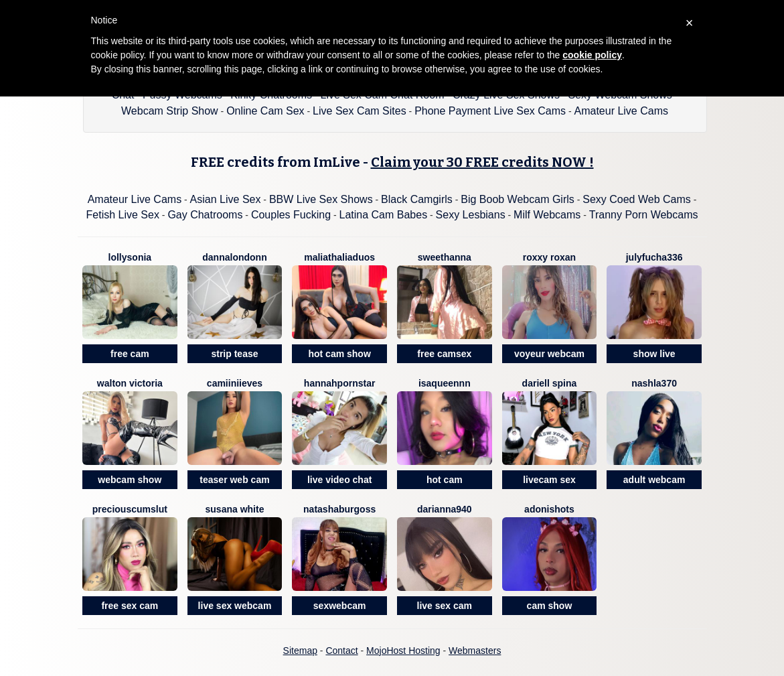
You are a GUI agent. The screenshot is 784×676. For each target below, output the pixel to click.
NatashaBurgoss (339, 509)
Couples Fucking (291, 215)
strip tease (234, 354)
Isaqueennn (445, 383)
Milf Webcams (547, 215)
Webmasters (475, 651)
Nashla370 (654, 383)
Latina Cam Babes (384, 215)
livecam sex (549, 480)
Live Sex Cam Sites (360, 111)
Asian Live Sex (226, 199)
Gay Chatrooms (205, 215)
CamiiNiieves (235, 383)
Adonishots (549, 509)
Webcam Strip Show (170, 111)
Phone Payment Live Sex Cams (490, 111)
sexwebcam (340, 606)
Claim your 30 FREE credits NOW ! (482, 162)
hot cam (445, 480)
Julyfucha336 (654, 257)
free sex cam (130, 606)
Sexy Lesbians (471, 215)
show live (654, 354)
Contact (341, 651)
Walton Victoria (130, 383)
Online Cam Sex (265, 111)
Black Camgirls (417, 199)
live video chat (339, 480)
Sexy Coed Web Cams (637, 199)
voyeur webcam (549, 354)
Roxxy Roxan (549, 257)
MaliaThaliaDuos (339, 257)
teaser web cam (234, 480)
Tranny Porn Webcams (644, 215)
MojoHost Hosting (403, 651)
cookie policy (592, 55)
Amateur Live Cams (621, 111)
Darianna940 (445, 509)
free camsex (444, 354)
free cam (130, 354)
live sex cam (445, 606)
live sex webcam (235, 606)
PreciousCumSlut (130, 509)
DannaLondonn (234, 257)
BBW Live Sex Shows (321, 199)
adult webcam (654, 480)
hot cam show (339, 354)
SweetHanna (445, 257)
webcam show (130, 480)
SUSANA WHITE (235, 509)
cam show (550, 606)
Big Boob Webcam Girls (518, 199)
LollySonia (130, 257)
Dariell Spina (550, 383)
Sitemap (300, 651)
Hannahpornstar (340, 383)
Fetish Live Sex (123, 215)
